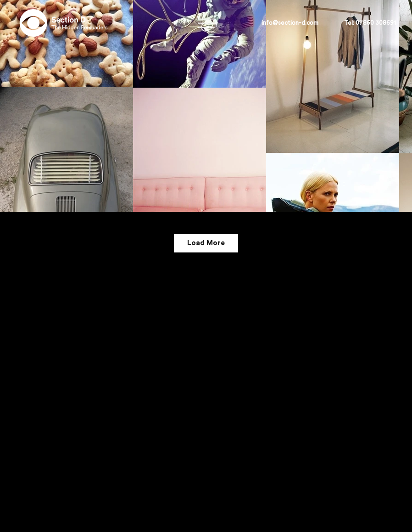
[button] (370, 23)
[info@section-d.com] (290, 23)
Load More (206, 243)
